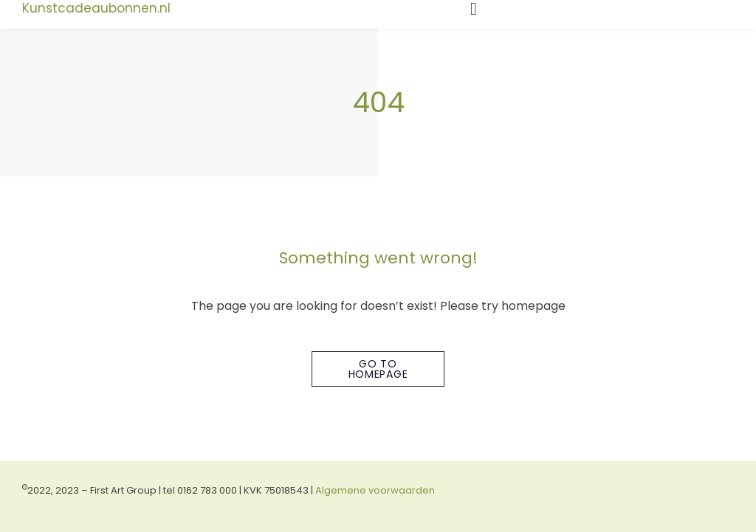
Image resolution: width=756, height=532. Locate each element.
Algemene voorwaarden (375, 490)
